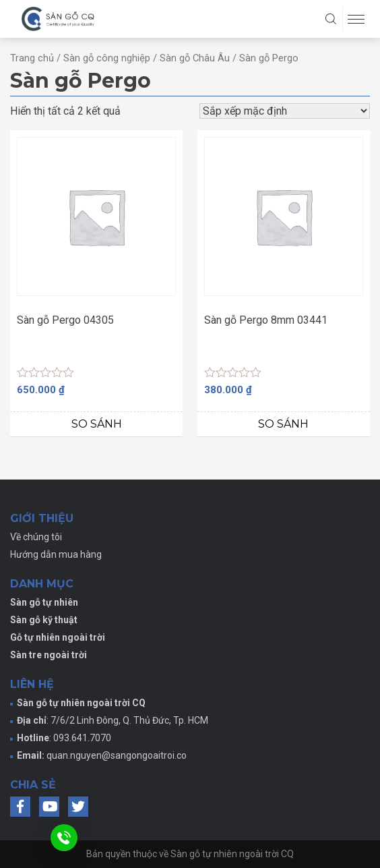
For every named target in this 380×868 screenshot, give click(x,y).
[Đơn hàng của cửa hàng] (285, 111)
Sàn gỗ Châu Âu (195, 58)
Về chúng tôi (36, 537)
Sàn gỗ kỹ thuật (44, 620)
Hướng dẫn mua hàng (56, 554)
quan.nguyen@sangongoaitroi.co (117, 755)
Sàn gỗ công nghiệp (107, 58)
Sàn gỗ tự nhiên (44, 602)
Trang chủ (32, 58)
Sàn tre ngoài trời (49, 655)
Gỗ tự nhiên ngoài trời (58, 637)
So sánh (97, 424)
